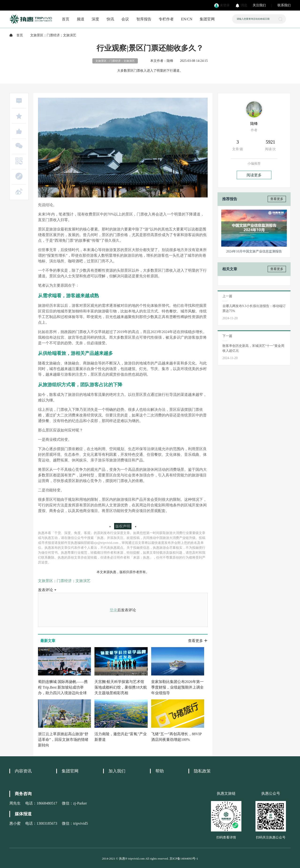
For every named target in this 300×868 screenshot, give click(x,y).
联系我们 (284, 5)
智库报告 (144, 19)
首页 (66, 19)
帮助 (160, 771)
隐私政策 (202, 771)
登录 (113, 610)
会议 (125, 19)
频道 (81, 19)
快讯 (110, 19)
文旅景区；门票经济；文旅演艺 (64, 581)
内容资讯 (23, 771)
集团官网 (207, 19)
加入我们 (117, 771)
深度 (95, 19)
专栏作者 (166, 19)
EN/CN (187, 19)
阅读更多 (254, 175)
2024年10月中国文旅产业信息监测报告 (254, 251)
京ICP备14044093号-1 (184, 859)
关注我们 (259, 5)
